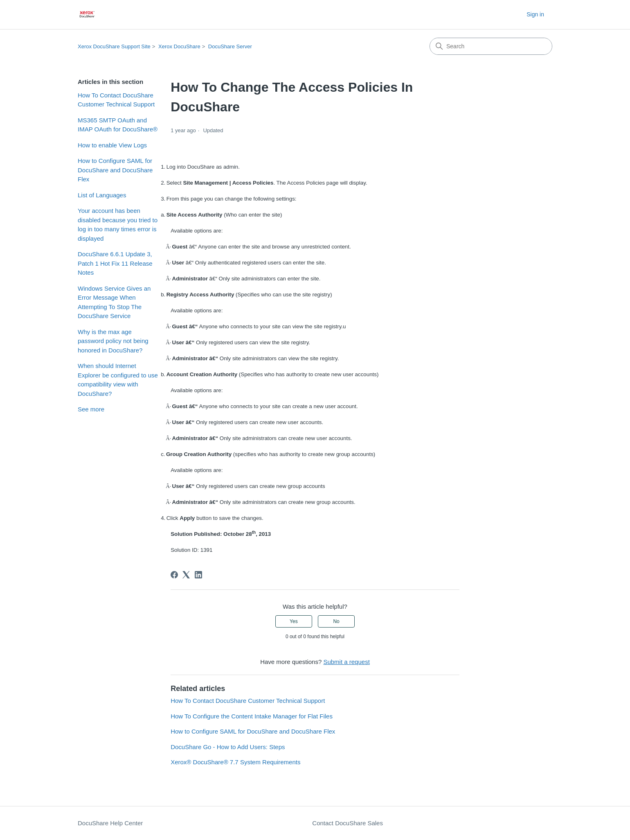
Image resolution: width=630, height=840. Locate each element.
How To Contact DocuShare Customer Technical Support (116, 100)
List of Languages (102, 195)
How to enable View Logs (112, 145)
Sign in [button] (535, 14)
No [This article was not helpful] (336, 621)
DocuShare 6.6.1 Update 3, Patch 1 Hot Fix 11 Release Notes (115, 263)
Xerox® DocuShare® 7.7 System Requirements (235, 762)
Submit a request (346, 662)
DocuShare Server (230, 46)
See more (91, 409)
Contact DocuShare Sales (348, 823)
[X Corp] (186, 575)
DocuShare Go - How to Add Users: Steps (228, 747)
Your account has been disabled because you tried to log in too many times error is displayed (118, 225)
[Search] (491, 46)
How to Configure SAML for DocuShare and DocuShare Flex (115, 170)
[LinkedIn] (198, 575)
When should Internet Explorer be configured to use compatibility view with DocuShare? (118, 380)
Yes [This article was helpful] (294, 621)
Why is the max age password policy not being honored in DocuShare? (113, 341)
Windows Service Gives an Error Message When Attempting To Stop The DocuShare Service (114, 302)
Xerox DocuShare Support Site (114, 46)
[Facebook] (174, 575)
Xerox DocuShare (179, 46)
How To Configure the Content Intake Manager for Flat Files (252, 716)
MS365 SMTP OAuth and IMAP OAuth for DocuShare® (118, 125)
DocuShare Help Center (110, 823)
